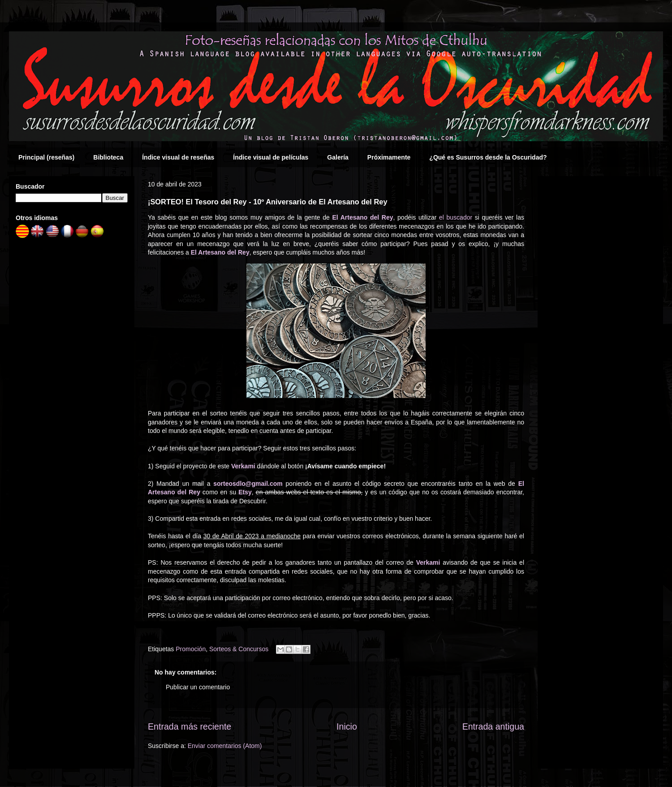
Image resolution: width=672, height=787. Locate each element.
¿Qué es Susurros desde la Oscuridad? (488, 157)
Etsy (245, 492)
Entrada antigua (493, 726)
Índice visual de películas (271, 157)
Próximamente (389, 157)
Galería (338, 157)
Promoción (191, 649)
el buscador (456, 217)
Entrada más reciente (190, 726)
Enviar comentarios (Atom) (225, 746)
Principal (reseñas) (46, 157)
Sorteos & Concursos (239, 649)
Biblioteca (108, 157)
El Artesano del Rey (362, 217)
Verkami (243, 466)
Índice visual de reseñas (178, 157)
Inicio (347, 726)
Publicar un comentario (198, 687)
